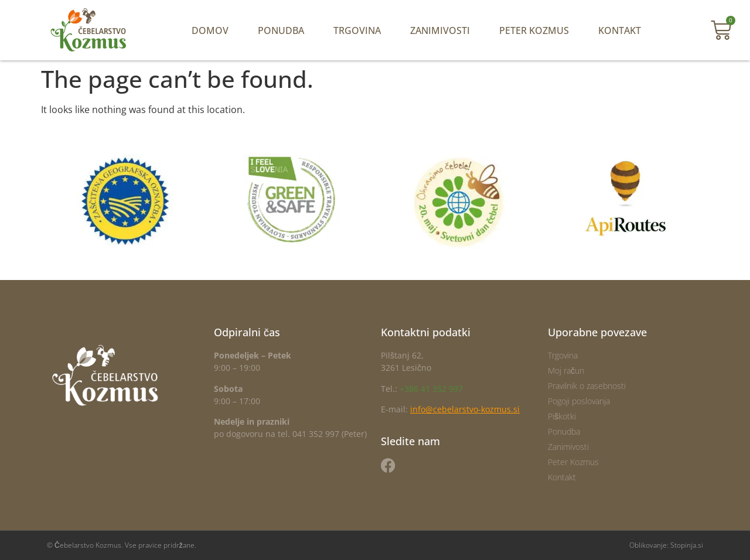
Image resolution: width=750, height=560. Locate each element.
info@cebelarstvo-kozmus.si (465, 409)
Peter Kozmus (534, 30)
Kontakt (620, 30)
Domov (210, 30)
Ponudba (281, 30)
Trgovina (357, 30)
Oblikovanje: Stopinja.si (666, 545)
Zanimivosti (440, 30)
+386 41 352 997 (431, 389)
